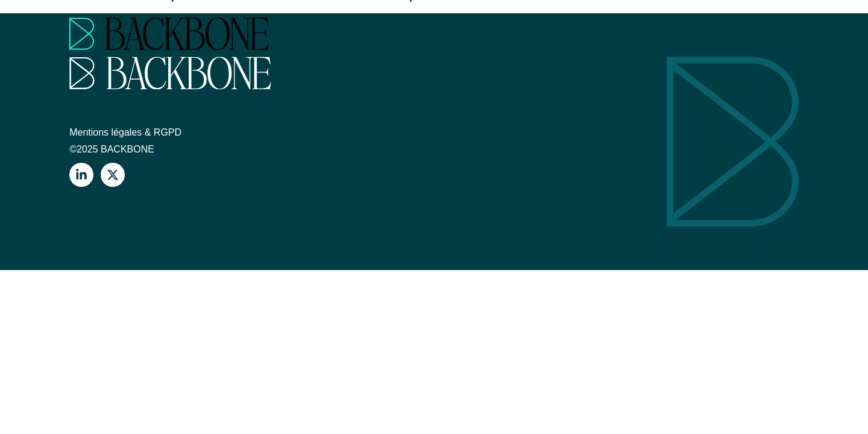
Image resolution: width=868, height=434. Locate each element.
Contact (746, 23)
